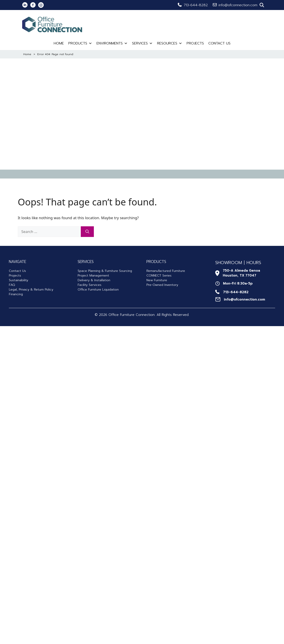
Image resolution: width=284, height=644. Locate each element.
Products (80, 43)
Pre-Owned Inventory (162, 285)
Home (59, 43)
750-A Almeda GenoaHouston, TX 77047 (241, 273)
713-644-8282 (196, 5)
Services (142, 43)
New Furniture (157, 280)
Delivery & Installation (94, 280)
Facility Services (90, 285)
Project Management (93, 276)
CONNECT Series (159, 276)
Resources (170, 43)
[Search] (87, 232)
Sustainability (19, 280)
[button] (262, 5)
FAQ (12, 285)
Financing (16, 294)
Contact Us (219, 43)
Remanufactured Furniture (166, 271)
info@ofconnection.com (238, 5)
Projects (195, 43)
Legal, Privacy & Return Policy (31, 290)
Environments (112, 43)
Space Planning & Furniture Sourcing (105, 271)
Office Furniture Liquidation (98, 290)
